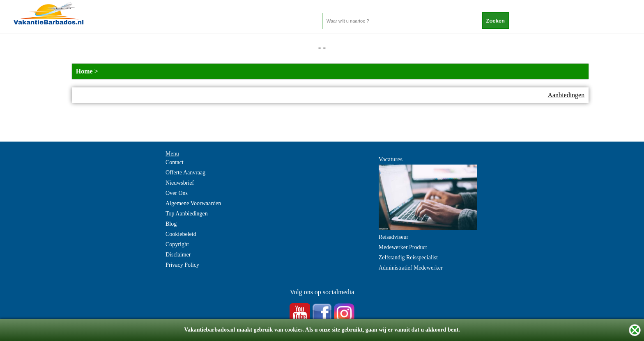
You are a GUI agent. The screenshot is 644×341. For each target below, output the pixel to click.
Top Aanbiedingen (187, 214)
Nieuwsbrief (180, 183)
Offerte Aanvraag (185, 173)
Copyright (177, 244)
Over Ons (177, 193)
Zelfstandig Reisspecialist (408, 257)
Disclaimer (178, 255)
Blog (171, 224)
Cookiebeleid (181, 234)
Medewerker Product (403, 247)
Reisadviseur (393, 237)
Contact (175, 162)
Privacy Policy (182, 265)
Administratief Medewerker (411, 268)
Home (84, 71)
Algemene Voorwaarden (193, 203)
